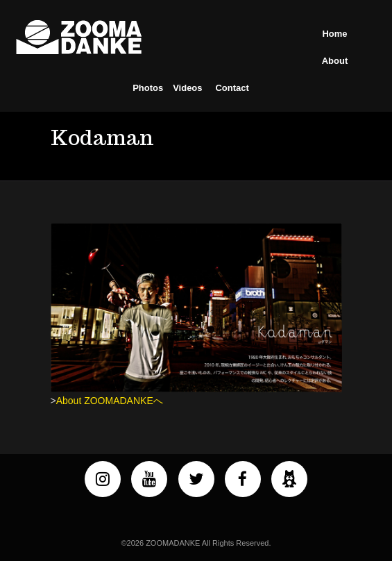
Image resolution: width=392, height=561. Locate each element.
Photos (148, 88)
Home (334, 34)
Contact (232, 88)
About (335, 61)
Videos (187, 88)
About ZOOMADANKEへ (110, 401)
